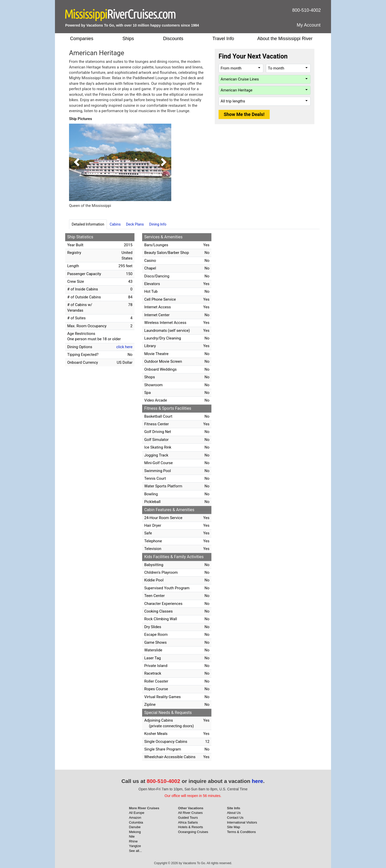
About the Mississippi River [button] (285, 39)
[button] (77, 162)
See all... (135, 851)
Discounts (173, 39)
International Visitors (242, 822)
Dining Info (158, 224)
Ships (128, 39)
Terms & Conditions (241, 832)
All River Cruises (190, 813)
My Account (309, 25)
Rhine (133, 841)
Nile (132, 836)
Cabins (115, 224)
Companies (82, 39)
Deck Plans (135, 224)
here (257, 781)
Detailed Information (88, 224)
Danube (135, 827)
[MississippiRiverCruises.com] (120, 15)
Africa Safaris (188, 822)
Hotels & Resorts (191, 827)
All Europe (137, 813)
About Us (234, 813)
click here (124, 347)
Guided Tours (188, 818)
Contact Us (235, 818)
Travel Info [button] (223, 39)
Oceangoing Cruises (193, 832)
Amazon (135, 818)
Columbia (136, 822)
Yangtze (135, 846)
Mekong (135, 832)
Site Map (234, 827)
